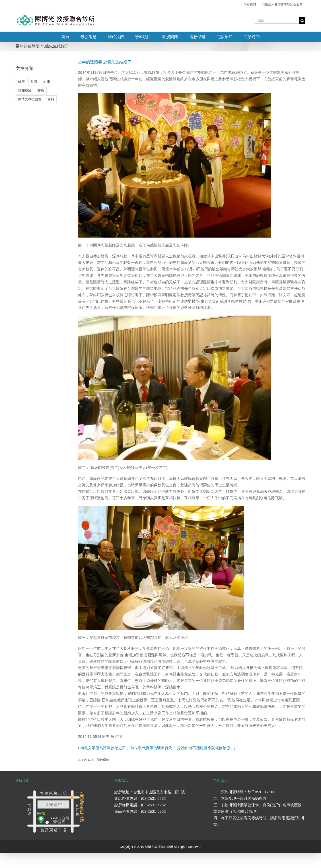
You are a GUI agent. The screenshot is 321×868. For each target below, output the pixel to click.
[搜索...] (277, 20)
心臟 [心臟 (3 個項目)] (47, 82)
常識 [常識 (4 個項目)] (34, 82)
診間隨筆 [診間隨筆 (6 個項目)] (25, 90)
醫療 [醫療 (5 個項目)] (41, 90)
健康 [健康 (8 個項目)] (21, 82)
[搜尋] (302, 20)
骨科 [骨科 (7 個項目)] (51, 99)
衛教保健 (103, 760)
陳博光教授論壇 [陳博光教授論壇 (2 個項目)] (30, 99)
